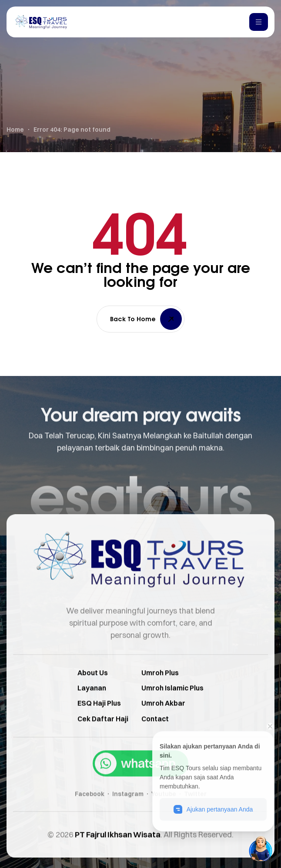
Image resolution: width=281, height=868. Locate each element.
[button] (140, 781)
